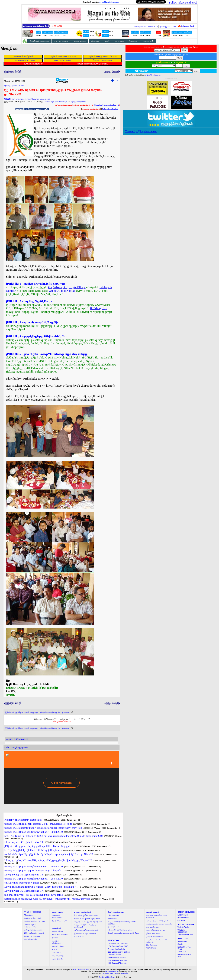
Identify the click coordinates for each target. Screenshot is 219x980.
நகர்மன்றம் (112, 918)
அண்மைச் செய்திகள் (33, 918)
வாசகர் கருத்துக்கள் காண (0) (56, 101)
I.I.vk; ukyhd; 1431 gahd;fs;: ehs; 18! (24, 875)
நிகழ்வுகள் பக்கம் (153, 933)
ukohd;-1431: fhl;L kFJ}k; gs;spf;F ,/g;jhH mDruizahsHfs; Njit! (38, 824)
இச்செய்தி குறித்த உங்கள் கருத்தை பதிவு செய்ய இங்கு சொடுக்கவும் (37, 712)
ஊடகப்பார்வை (58, 946)
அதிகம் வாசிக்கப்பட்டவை (35, 921)
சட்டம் (54, 949)
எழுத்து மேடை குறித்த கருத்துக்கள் (88, 922)
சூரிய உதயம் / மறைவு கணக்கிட (159, 921)
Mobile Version (183, 918)
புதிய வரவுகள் (114, 915)
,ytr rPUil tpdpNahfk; (62, 291)
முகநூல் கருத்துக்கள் (91, 109)
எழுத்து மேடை (58, 931)
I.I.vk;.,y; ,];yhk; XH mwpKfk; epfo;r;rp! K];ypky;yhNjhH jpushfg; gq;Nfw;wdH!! (48, 860)
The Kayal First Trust (81, 970)
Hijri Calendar (152, 945)
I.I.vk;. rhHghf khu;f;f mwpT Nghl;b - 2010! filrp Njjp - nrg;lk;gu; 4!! (41, 887)
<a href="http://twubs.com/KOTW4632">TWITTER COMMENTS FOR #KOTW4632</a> (62, 778)
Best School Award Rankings (119, 952)
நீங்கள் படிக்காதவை (32, 936)
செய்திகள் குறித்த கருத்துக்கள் (86, 915)
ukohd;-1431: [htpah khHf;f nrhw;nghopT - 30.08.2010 (34, 832)
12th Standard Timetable (117, 960)
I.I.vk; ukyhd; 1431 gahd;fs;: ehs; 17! (24, 891)
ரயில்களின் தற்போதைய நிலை (120, 930)
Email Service (183, 915)
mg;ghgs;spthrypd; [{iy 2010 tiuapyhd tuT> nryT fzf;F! (34, 895)
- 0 (107, 105)
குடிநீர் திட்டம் (113, 927)
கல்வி (107, 41)
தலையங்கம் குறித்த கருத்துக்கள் (87, 918)
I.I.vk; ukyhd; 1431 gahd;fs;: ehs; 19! (24, 842)
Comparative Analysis (116, 949)
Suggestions (182, 941)
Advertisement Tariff (185, 935)
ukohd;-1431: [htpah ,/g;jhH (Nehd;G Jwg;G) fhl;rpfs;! (33, 871)
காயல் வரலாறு (58, 956)
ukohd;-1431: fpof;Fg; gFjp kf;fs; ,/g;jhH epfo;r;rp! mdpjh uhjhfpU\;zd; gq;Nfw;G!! (49, 854)
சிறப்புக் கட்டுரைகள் (60, 934)
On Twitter (181, 921)
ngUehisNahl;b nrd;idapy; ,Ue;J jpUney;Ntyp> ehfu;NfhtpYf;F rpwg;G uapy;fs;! (47, 899)
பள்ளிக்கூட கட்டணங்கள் (118, 943)
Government (151, 948)
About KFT (182, 952)
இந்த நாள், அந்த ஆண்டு (34, 933)
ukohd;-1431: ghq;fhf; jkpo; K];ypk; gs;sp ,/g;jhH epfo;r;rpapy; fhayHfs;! (43, 828)
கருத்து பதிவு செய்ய (79, 101)
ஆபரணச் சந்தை (153, 927)
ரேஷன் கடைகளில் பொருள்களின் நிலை (123, 933)
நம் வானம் (119, 41)
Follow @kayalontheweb (183, 3)
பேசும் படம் (57, 952)
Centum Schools (114, 955)
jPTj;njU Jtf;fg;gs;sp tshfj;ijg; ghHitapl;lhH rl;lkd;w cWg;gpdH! (38, 846)
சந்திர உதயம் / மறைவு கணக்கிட (159, 924)
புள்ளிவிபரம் (79, 937)
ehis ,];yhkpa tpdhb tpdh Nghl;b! (22, 883)
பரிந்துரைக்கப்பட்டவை (33, 930)
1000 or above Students (117, 958)
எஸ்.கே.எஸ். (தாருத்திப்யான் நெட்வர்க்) (31, 99)
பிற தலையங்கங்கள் (60, 921)
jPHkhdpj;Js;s (98, 308)
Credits (180, 944)
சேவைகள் (133, 41)
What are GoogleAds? (182, 931)
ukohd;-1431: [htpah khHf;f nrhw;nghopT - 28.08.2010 (34, 879)
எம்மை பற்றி (148, 41)
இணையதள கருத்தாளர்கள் (85, 933)
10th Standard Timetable (117, 963)
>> (33, 912)
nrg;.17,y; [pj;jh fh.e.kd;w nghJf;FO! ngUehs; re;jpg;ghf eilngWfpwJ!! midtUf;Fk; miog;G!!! (54, 836)
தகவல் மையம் (80, 41)
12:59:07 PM (57, 26)
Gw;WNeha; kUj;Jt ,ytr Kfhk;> (67, 287)
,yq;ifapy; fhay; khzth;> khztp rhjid (23, 820)
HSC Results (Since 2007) (118, 946)
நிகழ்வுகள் (95, 41)
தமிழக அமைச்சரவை (155, 937)
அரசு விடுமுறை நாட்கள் (156, 930)
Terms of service (112, 971)
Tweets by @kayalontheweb (141, 131)
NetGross (124, 973)
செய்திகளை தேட (31, 939)
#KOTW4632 (62, 81)
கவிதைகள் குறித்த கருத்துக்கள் (86, 930)
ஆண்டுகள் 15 (57, 959)
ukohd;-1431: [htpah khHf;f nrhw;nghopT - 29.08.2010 (34, 866)
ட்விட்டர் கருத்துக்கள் (110, 109)
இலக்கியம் (56, 938)
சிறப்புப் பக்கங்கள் (61, 41)
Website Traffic (183, 927)
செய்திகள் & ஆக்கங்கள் (39, 41)
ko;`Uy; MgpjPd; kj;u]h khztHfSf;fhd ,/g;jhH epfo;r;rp (33, 850)
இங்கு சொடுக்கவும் (62, 721)
